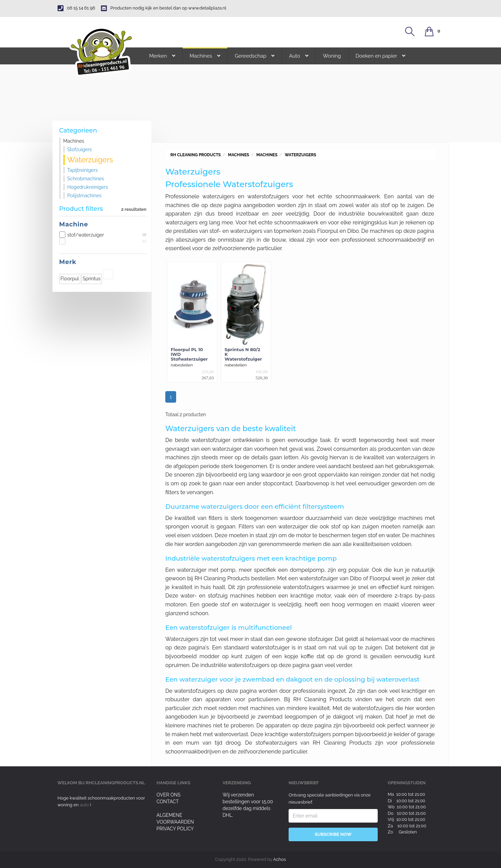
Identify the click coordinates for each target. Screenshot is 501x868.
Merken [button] (162, 56)
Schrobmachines (86, 179)
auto (85, 805)
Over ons (169, 795)
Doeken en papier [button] (381, 56)
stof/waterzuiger (103, 235)
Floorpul (70, 279)
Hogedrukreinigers (88, 187)
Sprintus (92, 279)
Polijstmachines (85, 196)
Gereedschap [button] (255, 56)
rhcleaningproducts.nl (115, 783)
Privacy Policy (175, 829)
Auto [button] (299, 56)
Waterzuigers (300, 155)
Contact (168, 802)
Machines (238, 155)
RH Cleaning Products (196, 155)
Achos (280, 859)
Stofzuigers (80, 149)
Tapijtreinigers (83, 170)
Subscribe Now (333, 834)
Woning (332, 56)
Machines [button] (205, 56)
